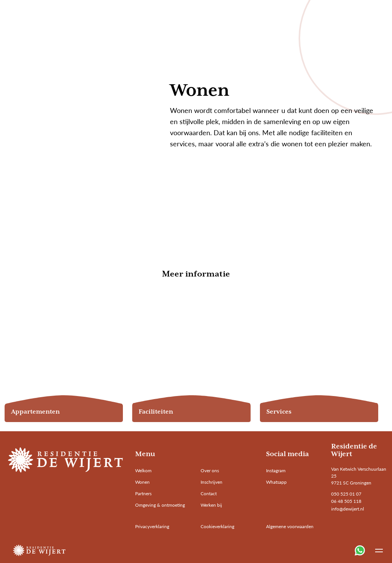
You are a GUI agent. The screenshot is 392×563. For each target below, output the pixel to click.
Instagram (276, 471)
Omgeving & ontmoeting (160, 505)
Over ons (210, 471)
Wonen (142, 482)
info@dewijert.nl (348, 509)
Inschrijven (212, 482)
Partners (143, 493)
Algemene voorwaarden (290, 526)
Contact (209, 493)
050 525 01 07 (346, 494)
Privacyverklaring (152, 526)
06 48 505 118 (346, 501)
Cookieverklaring (217, 526)
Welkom (143, 471)
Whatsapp (276, 482)
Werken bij (211, 505)
